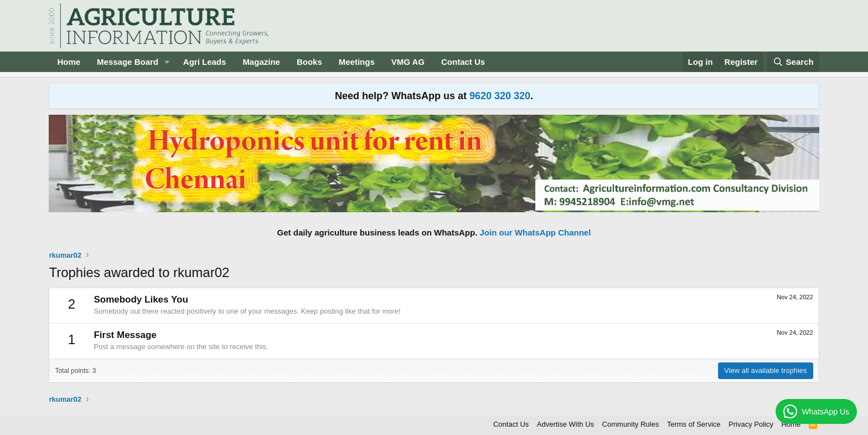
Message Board (128, 62)
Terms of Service (694, 424)
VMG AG (408, 62)
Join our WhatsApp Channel (536, 232)
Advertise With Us (565, 424)
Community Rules (631, 424)
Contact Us (463, 62)
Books (309, 62)
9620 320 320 (500, 96)
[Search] (793, 62)
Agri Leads (205, 62)
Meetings (357, 62)
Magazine (261, 62)
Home (69, 62)
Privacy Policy (751, 424)
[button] (167, 62)
